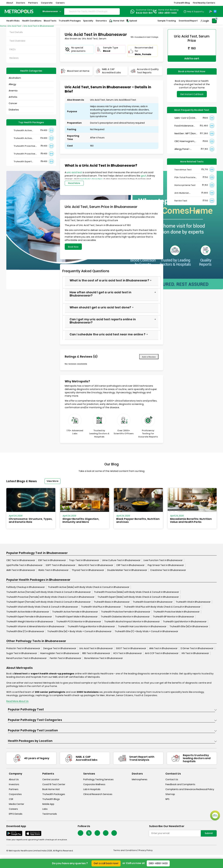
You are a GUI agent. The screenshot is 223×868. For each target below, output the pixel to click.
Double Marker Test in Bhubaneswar (127, 570)
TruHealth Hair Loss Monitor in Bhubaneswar (142, 627)
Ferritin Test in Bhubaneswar (66, 658)
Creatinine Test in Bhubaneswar (168, 570)
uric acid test (74, 172)
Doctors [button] (21, 3)
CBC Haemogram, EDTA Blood (185, 138)
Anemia (13, 91)
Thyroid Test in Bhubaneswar (88, 570)
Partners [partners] (14, 789)
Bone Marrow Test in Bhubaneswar (104, 658)
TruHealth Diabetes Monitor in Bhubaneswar (125, 617)
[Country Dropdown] (194, 11)
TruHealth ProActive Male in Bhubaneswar (176, 612)
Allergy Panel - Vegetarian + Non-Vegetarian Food (185, 146)
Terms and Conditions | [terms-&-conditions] (126, 850)
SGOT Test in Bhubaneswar (131, 649)
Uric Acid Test (15, 26)
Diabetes (14, 110)
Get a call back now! (106, 863)
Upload (131, 21)
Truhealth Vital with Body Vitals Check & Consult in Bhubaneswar (42, 607)
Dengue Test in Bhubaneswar (60, 649)
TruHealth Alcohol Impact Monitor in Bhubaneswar (132, 622)
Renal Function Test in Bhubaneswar (26, 658)
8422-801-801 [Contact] (144, 13)
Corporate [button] (47, 3)
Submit (209, 833)
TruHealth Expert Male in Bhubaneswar (76, 617)
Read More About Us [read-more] (17, 701)
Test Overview (17, 41)
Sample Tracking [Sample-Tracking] (167, 21)
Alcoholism (15, 78)
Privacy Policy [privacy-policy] (146, 850)
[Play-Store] (211, 11)
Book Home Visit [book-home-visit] (51, 789)
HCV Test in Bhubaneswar (128, 653)
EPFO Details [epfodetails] (16, 814)
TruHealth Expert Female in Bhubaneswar (29, 617)
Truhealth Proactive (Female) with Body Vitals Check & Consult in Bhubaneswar (50, 597)
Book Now (73, 247)
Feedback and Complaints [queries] (180, 785)
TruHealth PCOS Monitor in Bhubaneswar (79, 622)
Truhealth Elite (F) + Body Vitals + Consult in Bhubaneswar (146, 632)
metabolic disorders (91, 179)
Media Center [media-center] (16, 804)
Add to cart (192, 57)
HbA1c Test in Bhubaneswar (53, 570)
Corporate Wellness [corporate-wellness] (94, 785)
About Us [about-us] (14, 780)
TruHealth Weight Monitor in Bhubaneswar (30, 622)
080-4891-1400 (158, 863)
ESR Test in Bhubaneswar (52, 560)
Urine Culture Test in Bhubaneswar (121, 560)
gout (144, 176)
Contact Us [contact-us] (172, 780)
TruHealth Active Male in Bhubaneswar (28, 612)
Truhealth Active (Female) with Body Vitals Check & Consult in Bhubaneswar (49, 592)
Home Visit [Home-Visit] (117, 21)
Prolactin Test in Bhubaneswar (23, 649)
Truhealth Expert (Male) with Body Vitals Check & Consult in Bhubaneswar (138, 597)
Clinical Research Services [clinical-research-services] (98, 794)
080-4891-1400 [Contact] (168, 13)
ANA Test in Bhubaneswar (163, 649)
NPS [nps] (167, 799)
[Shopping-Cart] (214, 21)
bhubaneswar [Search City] (52, 11)
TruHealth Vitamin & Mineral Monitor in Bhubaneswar (35, 627)
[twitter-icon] (89, 833)
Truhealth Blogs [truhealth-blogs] (51, 799)
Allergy (12, 84)
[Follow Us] (80, 833)
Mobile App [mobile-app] (48, 804)
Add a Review (149, 357)
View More (52, 481)
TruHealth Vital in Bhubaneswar (193, 602)
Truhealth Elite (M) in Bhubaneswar (189, 627)
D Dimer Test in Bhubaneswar (197, 649)
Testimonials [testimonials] (50, 814)
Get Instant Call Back (192, 91)
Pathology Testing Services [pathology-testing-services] (98, 780)
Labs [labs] (45, 809)
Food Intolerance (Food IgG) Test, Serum (184, 122)
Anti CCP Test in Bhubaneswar (162, 653)
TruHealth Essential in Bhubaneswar (153, 602)
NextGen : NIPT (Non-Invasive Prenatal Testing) (186, 130)
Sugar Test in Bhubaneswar (22, 653)
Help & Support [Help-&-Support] (195, 12)
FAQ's (13, 49)
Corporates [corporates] (15, 794)
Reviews (14, 58)
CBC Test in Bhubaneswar (21, 560)
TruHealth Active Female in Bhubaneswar (75, 612)
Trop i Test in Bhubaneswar (84, 560)
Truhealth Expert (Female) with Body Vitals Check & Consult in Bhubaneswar (48, 602)
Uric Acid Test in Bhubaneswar (39, 26)
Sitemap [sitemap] (170, 794)
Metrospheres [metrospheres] (140, 780)
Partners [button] (33, 3)
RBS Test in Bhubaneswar (96, 653)
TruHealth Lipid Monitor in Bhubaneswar (185, 622)
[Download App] (14, 834)
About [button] (10, 3)
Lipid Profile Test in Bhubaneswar (24, 565)
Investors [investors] (14, 785)
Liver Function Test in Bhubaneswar (163, 560)
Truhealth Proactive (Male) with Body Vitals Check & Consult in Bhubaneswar (136, 592)
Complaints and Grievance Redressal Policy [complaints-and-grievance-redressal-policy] (190, 789)
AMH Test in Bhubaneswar (21, 570)
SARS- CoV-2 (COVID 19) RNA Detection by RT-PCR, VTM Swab (186, 115)
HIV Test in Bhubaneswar (195, 653)
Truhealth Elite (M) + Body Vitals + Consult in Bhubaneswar (79, 632)
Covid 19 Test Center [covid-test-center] (54, 785)
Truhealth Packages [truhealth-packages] (54, 794)
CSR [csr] (11, 799)
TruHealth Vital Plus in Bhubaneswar (101, 607)
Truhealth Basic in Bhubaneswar (112, 602)
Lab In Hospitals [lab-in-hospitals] (92, 789)
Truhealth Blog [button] (182, 3)
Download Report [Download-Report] (188, 21)
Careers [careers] (13, 809)
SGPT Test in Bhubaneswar (61, 565)
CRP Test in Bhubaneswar (130, 565)
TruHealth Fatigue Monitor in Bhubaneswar (91, 627)
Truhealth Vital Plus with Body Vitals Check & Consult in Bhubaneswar (162, 607)
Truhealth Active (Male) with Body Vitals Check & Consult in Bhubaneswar (89, 587)
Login (206, 21)
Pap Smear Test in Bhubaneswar (166, 565)
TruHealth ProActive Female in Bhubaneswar (126, 612)
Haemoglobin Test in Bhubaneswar (60, 653)
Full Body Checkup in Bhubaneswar (26, 587)
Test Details (16, 32)
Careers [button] (60, 3)
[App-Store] (215, 11)
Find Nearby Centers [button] (204, 3)
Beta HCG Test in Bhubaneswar (96, 565)
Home (3, 26)
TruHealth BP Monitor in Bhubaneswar (173, 617)
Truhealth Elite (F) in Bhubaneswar (25, 632)
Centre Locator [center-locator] (51, 780)
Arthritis (13, 97)
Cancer (13, 103)
